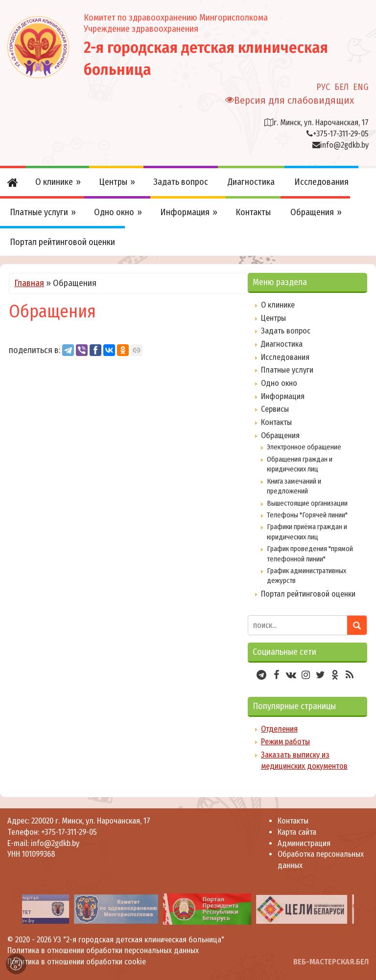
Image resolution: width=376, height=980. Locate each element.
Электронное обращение (304, 447)
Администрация (304, 843)
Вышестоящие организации (307, 503)
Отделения (279, 729)
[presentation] (11, 909)
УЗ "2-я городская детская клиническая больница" (139, 940)
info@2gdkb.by (344, 145)
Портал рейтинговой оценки (308, 594)
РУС (323, 87)
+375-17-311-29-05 (341, 134)
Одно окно (279, 383)
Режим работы (285, 742)
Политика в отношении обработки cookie (77, 962)
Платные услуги (287, 370)
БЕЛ (341, 87)
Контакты (276, 422)
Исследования (285, 357)
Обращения (280, 435)
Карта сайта (297, 832)
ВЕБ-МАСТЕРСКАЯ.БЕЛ (331, 962)
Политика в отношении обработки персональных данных (103, 950)
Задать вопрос (286, 331)
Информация (283, 396)
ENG (361, 87)
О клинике (278, 305)
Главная (29, 283)
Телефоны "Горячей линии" (307, 515)
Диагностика (282, 344)
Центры (273, 318)
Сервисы (275, 409)
